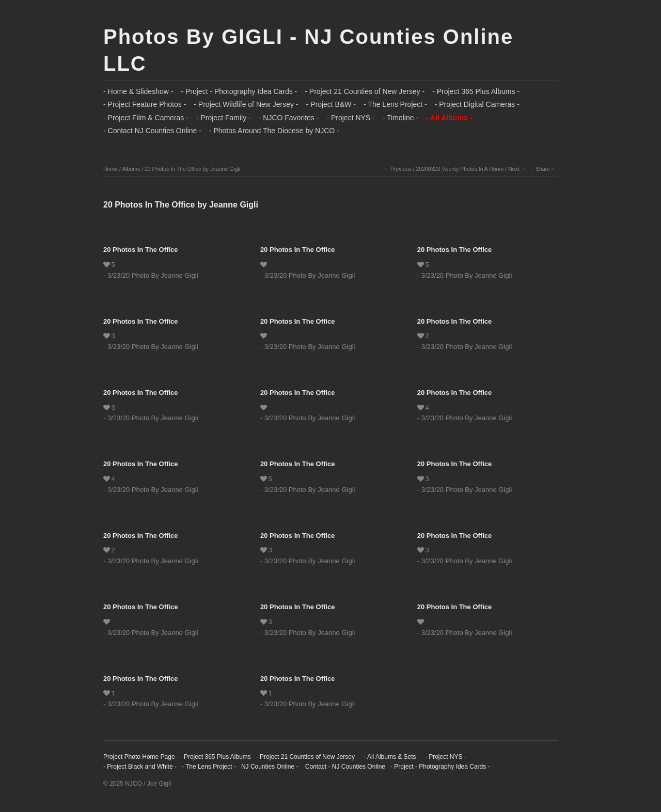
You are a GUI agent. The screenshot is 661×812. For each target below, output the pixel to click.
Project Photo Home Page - (141, 757)
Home (111, 169)
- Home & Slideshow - (138, 91)
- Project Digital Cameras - (477, 104)
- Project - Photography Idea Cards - (239, 91)
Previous (401, 169)
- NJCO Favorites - (289, 118)
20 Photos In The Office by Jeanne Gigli (192, 169)
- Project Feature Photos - (145, 104)
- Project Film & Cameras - (146, 118)
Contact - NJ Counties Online (344, 767)
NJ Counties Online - (270, 767)
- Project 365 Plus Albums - (476, 91)
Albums (131, 169)
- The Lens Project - (395, 104)
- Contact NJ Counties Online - (152, 131)
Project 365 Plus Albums (217, 757)
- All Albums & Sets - (392, 757)
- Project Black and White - (140, 767)
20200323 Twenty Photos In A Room (460, 169)
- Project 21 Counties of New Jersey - (365, 91)
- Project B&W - (331, 104)
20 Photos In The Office (140, 250)
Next (514, 169)
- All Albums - (449, 118)
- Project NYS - (350, 118)
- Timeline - (400, 118)
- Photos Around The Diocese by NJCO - (274, 131)
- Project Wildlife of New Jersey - (246, 104)
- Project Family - (224, 118)
